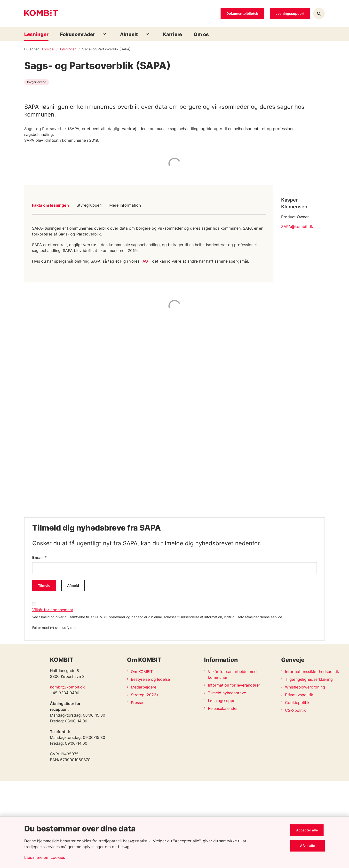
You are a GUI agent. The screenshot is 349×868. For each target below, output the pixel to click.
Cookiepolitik (297, 790)
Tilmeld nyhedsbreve (227, 780)
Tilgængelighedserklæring (305, 766)
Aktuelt (129, 34)
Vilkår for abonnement (53, 697)
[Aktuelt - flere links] (147, 34)
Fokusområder (78, 34)
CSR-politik (295, 797)
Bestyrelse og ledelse (150, 766)
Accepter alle (308, 830)
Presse (137, 790)
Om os (201, 34)
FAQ (144, 348)
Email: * (40, 644)
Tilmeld (44, 672)
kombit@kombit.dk (67, 774)
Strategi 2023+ (145, 782)
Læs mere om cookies (45, 857)
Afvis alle (308, 846)
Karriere (172, 34)
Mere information (125, 292)
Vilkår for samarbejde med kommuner (232, 761)
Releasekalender (223, 795)
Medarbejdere (144, 774)
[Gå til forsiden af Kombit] (41, 14)
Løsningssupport (223, 788)
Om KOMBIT (142, 759)
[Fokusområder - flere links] (104, 34)
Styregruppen (89, 292)
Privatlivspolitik (299, 782)
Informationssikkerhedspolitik (305, 759)
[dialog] (174, 486)
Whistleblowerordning (305, 774)
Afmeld (73, 672)
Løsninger (36, 34)
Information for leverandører (234, 772)
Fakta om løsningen (50, 292)
